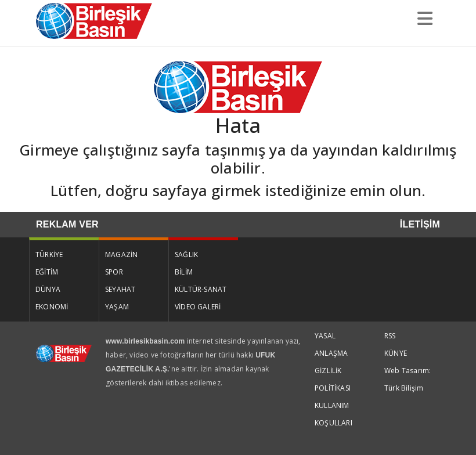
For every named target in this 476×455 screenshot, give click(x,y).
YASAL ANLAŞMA (331, 344)
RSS (390, 336)
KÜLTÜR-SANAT (201, 289)
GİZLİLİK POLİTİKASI (333, 379)
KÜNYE (396, 353)
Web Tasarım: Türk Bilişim (408, 379)
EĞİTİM (47, 272)
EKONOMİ (52, 307)
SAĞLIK (186, 254)
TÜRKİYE (49, 254)
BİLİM (184, 272)
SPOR (114, 272)
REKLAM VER (67, 224)
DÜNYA (48, 289)
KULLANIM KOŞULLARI (333, 414)
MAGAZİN (121, 254)
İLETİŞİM (420, 224)
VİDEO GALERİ (198, 307)
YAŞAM (117, 307)
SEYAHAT (120, 289)
